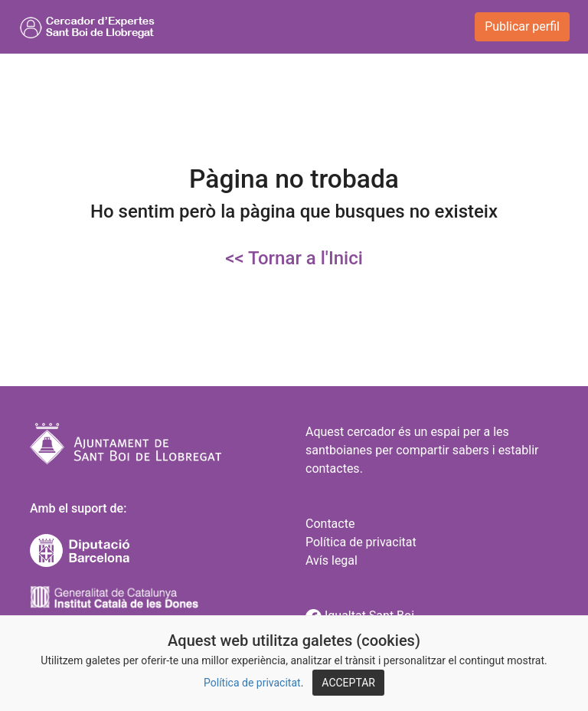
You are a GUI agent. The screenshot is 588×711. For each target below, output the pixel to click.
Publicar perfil (522, 26)
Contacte (330, 524)
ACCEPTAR (348, 683)
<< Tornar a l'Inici (294, 258)
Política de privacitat (252, 683)
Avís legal (332, 560)
